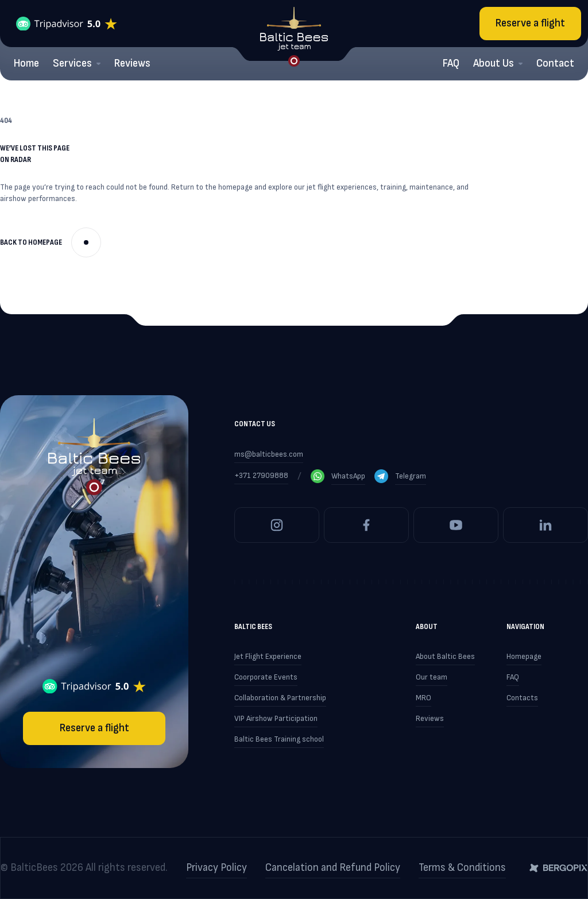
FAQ (451, 63)
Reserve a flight (530, 23)
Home (26, 63)
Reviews (132, 63)
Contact (555, 63)
